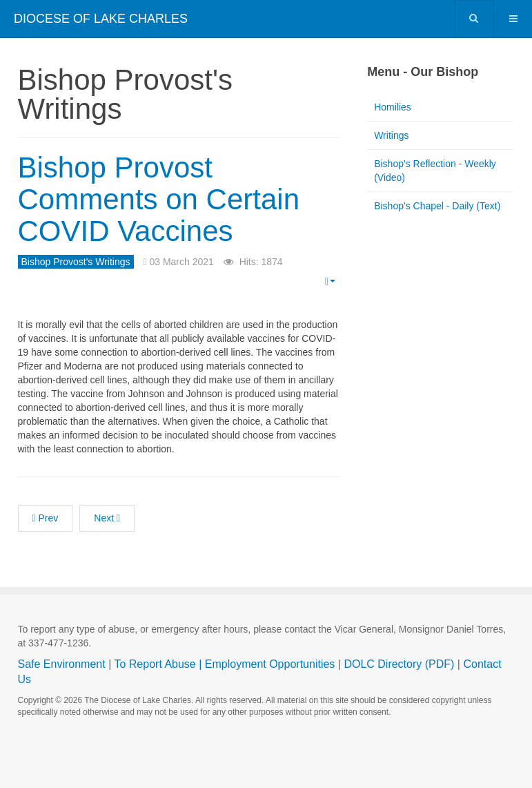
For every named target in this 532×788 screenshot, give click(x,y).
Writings (391, 135)
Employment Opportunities (270, 664)
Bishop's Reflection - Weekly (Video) (435, 171)
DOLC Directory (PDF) (399, 664)
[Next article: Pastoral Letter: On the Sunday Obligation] (107, 518)
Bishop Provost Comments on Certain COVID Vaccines (159, 199)
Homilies (393, 107)
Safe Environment (62, 664)
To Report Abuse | (159, 664)
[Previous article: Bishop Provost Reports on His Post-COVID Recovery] (46, 518)
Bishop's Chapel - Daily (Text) (437, 206)
